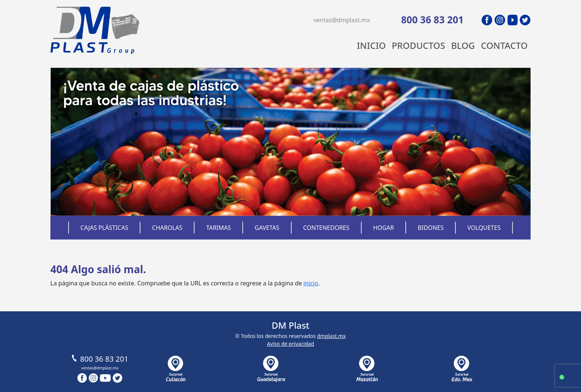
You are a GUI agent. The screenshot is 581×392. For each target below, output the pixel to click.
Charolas (167, 228)
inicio (311, 283)
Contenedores (326, 228)
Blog (463, 45)
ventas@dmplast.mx (342, 20)
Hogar (384, 228)
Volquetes (484, 228)
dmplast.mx (331, 336)
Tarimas (218, 228)
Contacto (504, 45)
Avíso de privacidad (290, 344)
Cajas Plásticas (104, 228)
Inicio (371, 45)
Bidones (431, 228)
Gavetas (267, 228)
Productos (418, 45)
